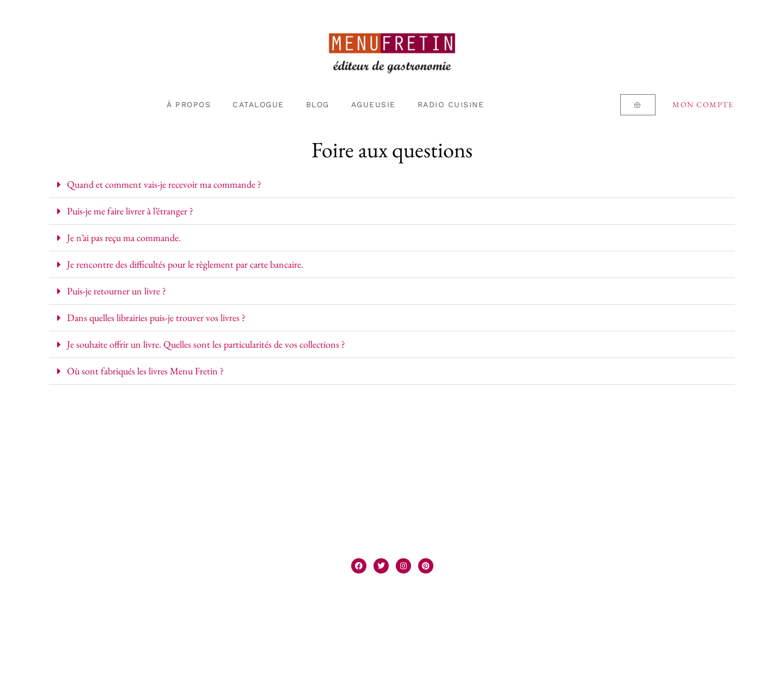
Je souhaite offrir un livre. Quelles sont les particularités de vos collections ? (206, 344)
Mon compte (703, 104)
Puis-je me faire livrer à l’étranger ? (130, 211)
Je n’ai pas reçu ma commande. (124, 238)
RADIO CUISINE (451, 104)
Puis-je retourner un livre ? (117, 291)
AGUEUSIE (373, 104)
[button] (392, 185)
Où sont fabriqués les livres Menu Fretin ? (145, 371)
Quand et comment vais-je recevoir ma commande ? (164, 184)
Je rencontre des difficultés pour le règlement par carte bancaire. (185, 264)
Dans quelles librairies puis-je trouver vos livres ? (156, 317)
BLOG (318, 104)
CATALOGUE (258, 104)
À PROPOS (189, 104)
